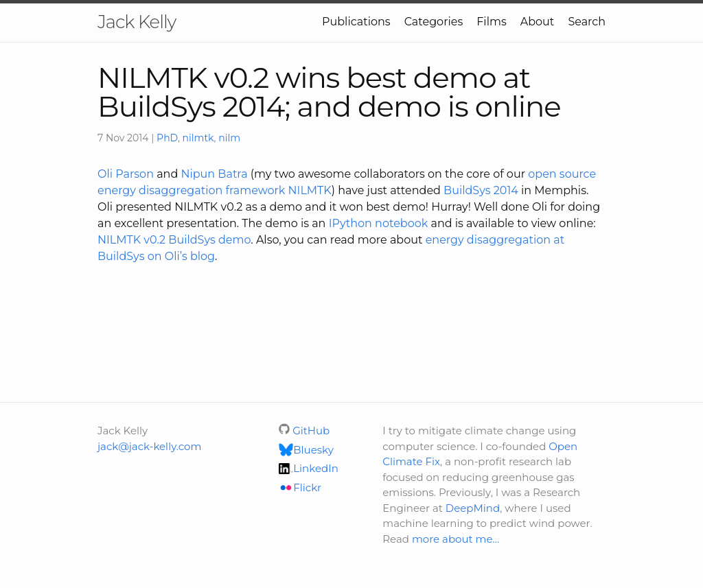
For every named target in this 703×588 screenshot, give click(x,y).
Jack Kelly (137, 22)
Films (492, 22)
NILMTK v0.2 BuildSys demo (174, 240)
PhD (167, 138)
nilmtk (198, 138)
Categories (434, 22)
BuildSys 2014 (481, 190)
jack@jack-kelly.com (149, 446)
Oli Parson (126, 174)
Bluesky (306, 450)
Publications (356, 22)
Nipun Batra (214, 174)
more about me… (456, 539)
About (538, 22)
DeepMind (473, 508)
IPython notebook (379, 223)
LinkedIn (309, 468)
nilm (229, 138)
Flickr (300, 487)
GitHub (304, 431)
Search (587, 22)
